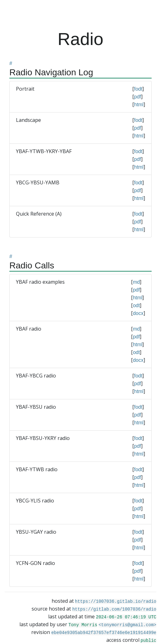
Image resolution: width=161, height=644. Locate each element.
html (139, 105)
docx (138, 313)
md (136, 282)
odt (136, 305)
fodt (138, 89)
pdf (138, 97)
